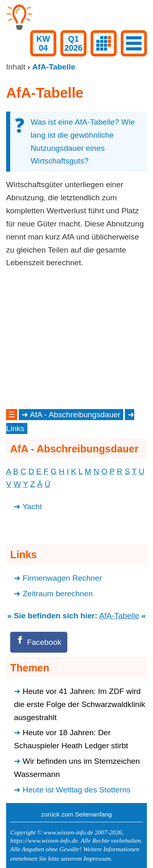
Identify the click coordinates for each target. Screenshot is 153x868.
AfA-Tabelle (119, 616)
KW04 (43, 43)
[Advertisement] (76, 338)
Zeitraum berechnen (58, 594)
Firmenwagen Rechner (62, 578)
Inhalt (16, 67)
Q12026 (74, 43)
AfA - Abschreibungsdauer (75, 415)
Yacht (32, 507)
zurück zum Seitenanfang (76, 814)
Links (15, 428)
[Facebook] (39, 642)
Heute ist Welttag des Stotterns (77, 790)
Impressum (97, 858)
